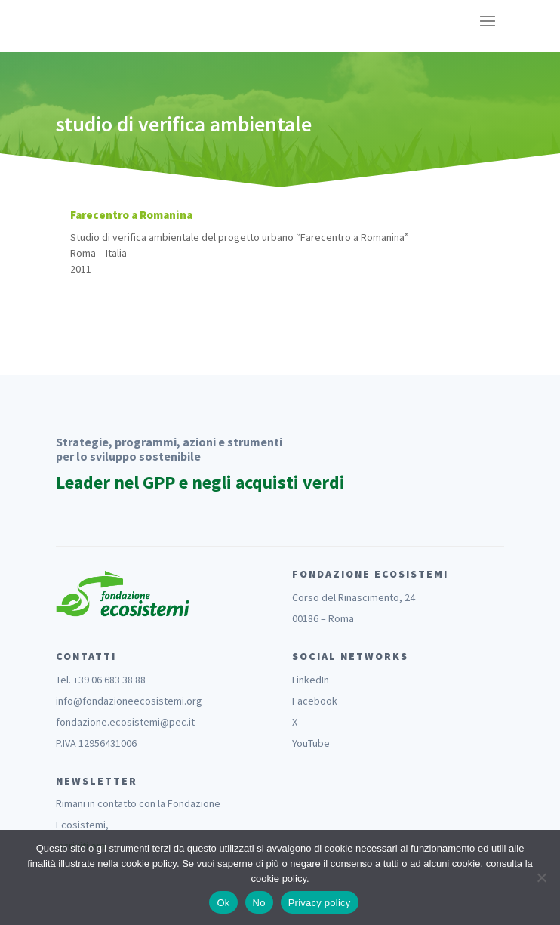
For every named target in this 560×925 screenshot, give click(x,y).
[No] (541, 877)
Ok (223, 903)
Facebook (315, 701)
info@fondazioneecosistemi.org (129, 701)
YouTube (311, 743)
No (259, 903)
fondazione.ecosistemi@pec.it (125, 722)
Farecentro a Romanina (131, 215)
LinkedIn (311, 680)
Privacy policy (320, 903)
